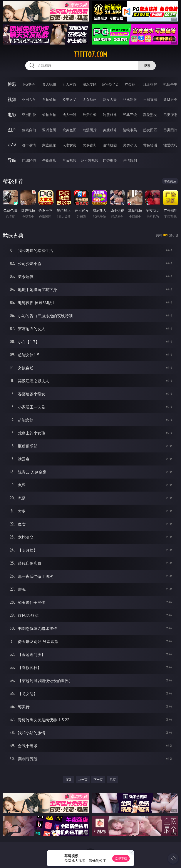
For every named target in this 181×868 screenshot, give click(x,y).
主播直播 (150, 99)
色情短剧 (130, 160)
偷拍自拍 (49, 115)
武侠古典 (90, 145)
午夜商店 (49, 160)
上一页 (83, 779)
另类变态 (170, 115)
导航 (12, 160)
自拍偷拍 (49, 99)
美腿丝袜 (110, 130)
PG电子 (29, 84)
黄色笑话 (150, 145)
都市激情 (29, 145)
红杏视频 (110, 160)
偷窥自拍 (29, 130)
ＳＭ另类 (170, 99)
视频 (12, 99)
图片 (12, 130)
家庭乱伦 (49, 145)
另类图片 (170, 130)
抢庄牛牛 (170, 84)
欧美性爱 (90, 115)
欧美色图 (69, 130)
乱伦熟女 (150, 115)
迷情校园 (110, 145)
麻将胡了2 (110, 84)
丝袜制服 (130, 99)
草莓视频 (69, 160)
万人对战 (69, 84)
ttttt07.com (90, 55)
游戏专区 (90, 84)
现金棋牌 (150, 84)
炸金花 (130, 84)
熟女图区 (150, 130)
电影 (12, 115)
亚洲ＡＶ (29, 99)
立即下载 (121, 858)
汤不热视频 (90, 160)
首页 (68, 779)
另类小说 (130, 145)
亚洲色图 (49, 130)
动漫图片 (90, 130)
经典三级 (130, 115)
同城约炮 (29, 160)
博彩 (12, 84)
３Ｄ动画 (90, 99)
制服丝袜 (110, 115)
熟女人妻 (110, 99)
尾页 (113, 779)
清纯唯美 (130, 130)
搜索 (147, 66)
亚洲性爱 (29, 115)
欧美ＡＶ (69, 99)
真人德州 (49, 84)
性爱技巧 (170, 145)
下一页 (98, 779)
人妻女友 (69, 145)
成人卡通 (69, 115)
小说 (12, 145)
